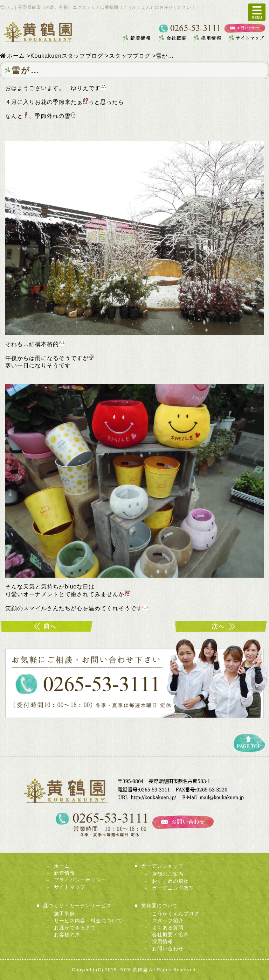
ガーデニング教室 (173, 888)
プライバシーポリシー (80, 880)
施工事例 (64, 914)
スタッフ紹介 (168, 921)
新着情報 (64, 873)
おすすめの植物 (170, 881)
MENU (257, 12)
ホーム (62, 866)
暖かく (47, 626)
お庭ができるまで (75, 928)
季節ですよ (222, 626)
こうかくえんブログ (176, 914)
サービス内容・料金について (88, 921)
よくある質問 (168, 928)
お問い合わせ (168, 949)
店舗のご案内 (168, 874)
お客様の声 (67, 935)
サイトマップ (70, 887)
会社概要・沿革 (170, 935)
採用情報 (163, 942)
